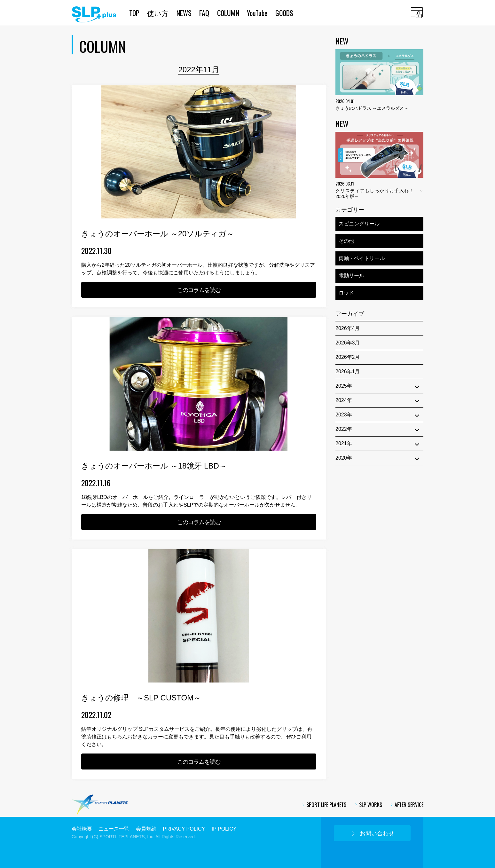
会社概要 (82, 829)
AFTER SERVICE (407, 805)
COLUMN (228, 13)
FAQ (204, 13)
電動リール (351, 276)
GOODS (284, 13)
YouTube (257, 13)
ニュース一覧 (114, 829)
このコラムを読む (199, 290)
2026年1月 (348, 371)
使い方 (158, 13)
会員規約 (146, 829)
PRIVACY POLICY (184, 829)
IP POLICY (224, 829)
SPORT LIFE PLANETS (324, 805)
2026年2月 (348, 357)
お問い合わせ (372, 834)
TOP (134, 13)
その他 (346, 241)
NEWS (184, 13)
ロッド (346, 293)
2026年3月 (348, 343)
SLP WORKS (368, 805)
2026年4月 (348, 328)
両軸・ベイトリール (362, 258)
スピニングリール (359, 224)
